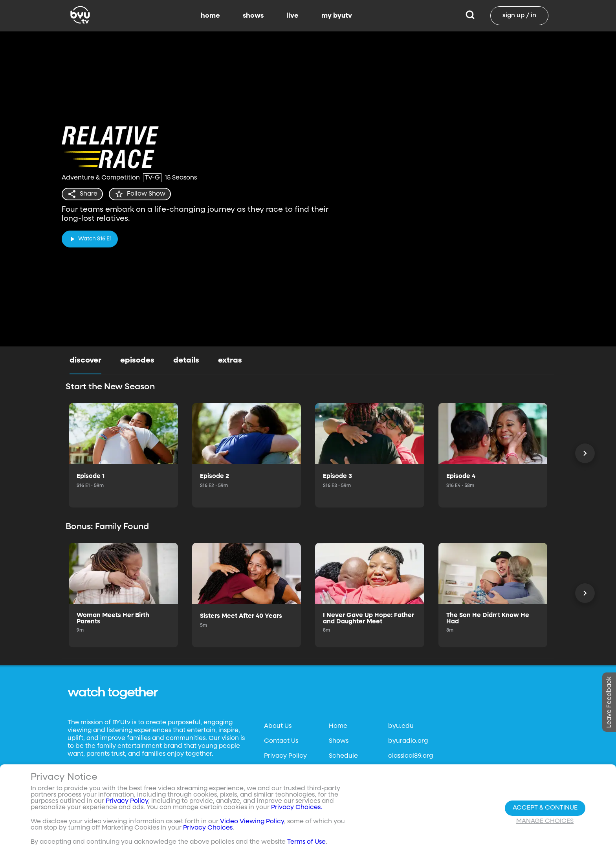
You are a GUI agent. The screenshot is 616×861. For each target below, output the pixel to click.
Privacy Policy (285, 756)
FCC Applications (291, 816)
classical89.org (411, 756)
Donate (275, 786)
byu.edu (401, 726)
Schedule (343, 756)
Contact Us (281, 741)
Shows (339, 741)
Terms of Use (283, 771)
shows (253, 16)
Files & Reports (286, 801)
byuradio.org (408, 741)
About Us (278, 726)
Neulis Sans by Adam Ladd (111, 787)
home (210, 16)
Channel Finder (353, 786)
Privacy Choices (86, 817)
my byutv (337, 16)
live (292, 16)
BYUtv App (345, 771)
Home (338, 726)
